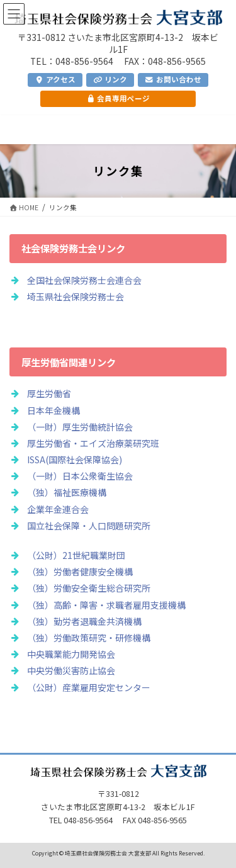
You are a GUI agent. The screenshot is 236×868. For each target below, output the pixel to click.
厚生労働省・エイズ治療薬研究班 (93, 443)
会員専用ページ (118, 98)
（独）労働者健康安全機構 (80, 572)
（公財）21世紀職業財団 (76, 555)
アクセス (55, 79)
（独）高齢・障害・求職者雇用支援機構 (106, 605)
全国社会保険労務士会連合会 (84, 280)
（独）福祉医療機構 (67, 492)
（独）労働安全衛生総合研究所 (89, 588)
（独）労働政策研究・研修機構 (89, 638)
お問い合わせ (173, 79)
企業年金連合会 (58, 509)
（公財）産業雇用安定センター (89, 687)
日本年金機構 (53, 410)
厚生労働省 (49, 393)
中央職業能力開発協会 (71, 654)
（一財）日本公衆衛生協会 (80, 476)
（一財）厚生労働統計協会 (80, 427)
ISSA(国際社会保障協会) (75, 459)
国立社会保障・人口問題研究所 (89, 526)
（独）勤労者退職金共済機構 (84, 621)
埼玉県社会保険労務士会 (76, 296)
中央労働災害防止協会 (71, 670)
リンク (110, 79)
